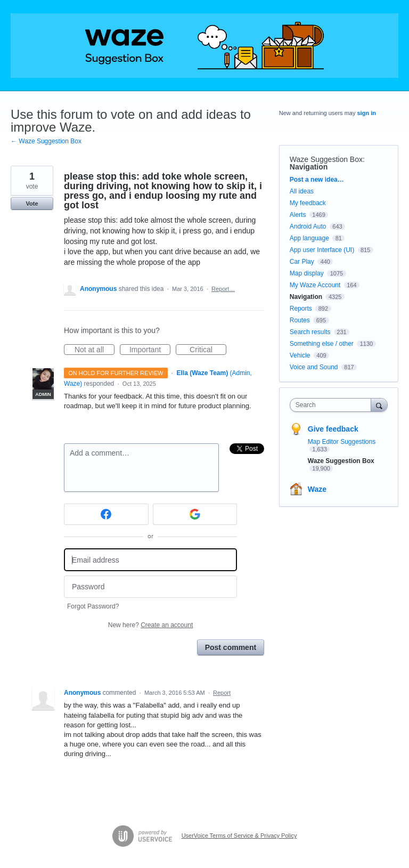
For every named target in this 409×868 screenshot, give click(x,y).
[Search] (379, 405)
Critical (208, 350)
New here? (150, 625)
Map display (307, 273)
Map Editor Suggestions (342, 442)
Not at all (95, 350)
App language (309, 238)
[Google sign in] (195, 514)
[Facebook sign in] (106, 514)
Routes (300, 320)
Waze (317, 489)
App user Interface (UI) (322, 250)
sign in (367, 113)
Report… (223, 289)
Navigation (309, 167)
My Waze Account (315, 285)
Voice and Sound (314, 367)
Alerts (298, 215)
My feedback (308, 203)
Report (222, 693)
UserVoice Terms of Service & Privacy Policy (239, 835)
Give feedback (333, 429)
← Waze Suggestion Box (46, 141)
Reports (301, 309)
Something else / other (322, 344)
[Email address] (150, 560)
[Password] (150, 587)
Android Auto (308, 226)
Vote (32, 204)
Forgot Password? (93, 606)
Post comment (231, 647)
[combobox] (333, 405)
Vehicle (300, 355)
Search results (310, 332)
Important (150, 350)
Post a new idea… (317, 180)
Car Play (302, 262)
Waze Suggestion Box (326, 159)
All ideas (302, 191)
